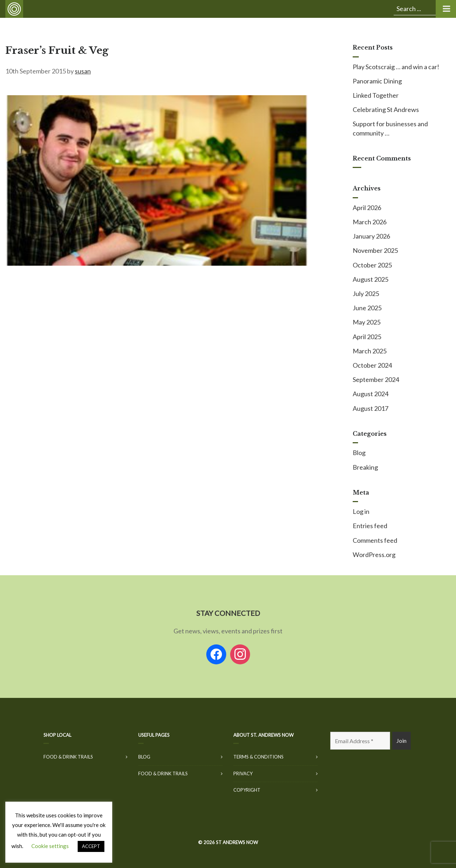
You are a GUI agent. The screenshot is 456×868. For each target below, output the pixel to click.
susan (83, 71)
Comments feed (375, 540)
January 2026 (371, 236)
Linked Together (376, 95)
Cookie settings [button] (50, 846)
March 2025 (370, 351)
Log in (361, 511)
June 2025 (367, 308)
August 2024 (370, 394)
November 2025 (375, 250)
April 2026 (367, 208)
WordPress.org (374, 555)
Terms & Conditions (258, 757)
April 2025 (367, 337)
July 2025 (366, 293)
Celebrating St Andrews (386, 109)
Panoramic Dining (377, 81)
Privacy (243, 773)
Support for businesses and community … (390, 128)
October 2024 (372, 365)
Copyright (247, 790)
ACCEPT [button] (91, 846)
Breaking (365, 467)
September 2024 (376, 379)
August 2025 (370, 279)
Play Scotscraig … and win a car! (396, 67)
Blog (359, 453)
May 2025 (367, 322)
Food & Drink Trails (68, 757)
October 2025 (372, 265)
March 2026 (370, 222)
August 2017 (370, 408)
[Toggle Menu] (446, 9)
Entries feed (370, 526)
